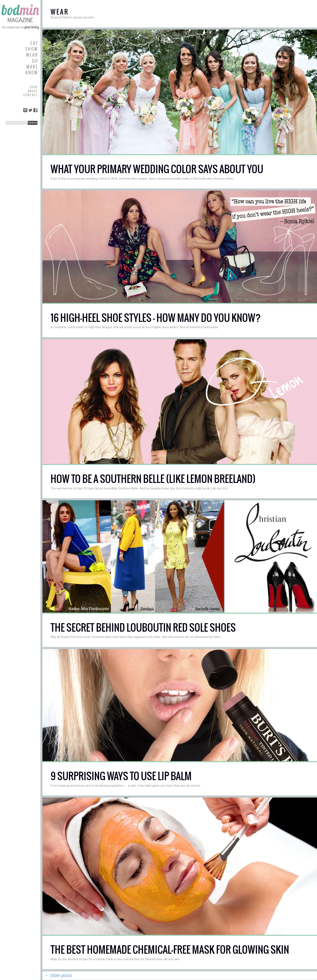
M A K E (32, 67)
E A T (34, 43)
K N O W (31, 72)
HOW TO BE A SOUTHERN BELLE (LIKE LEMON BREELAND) (153, 479)
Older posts (58, 975)
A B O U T (33, 91)
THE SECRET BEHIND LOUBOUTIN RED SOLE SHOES (143, 628)
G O (35, 61)
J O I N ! (34, 87)
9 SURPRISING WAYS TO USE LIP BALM (121, 776)
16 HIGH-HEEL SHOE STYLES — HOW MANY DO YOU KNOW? (156, 318)
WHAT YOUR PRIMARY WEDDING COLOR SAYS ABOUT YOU (157, 169)
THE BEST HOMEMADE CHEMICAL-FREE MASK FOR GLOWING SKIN (170, 950)
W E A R (32, 55)
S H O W (31, 49)
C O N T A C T (30, 95)
